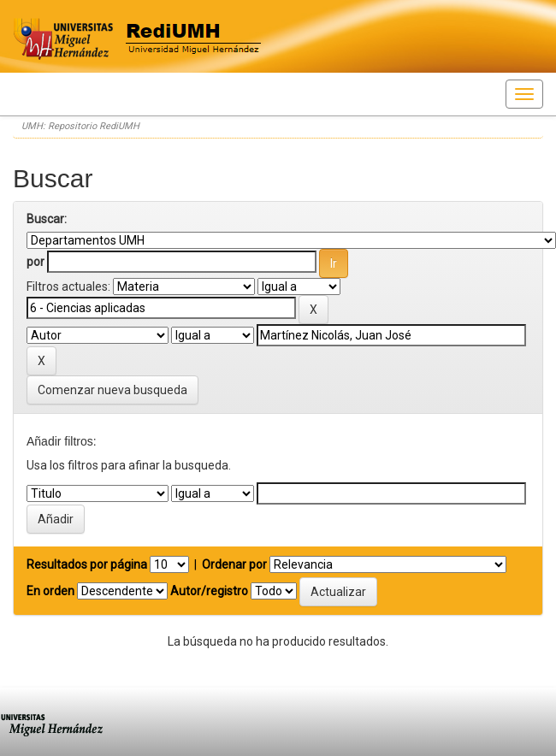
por (35, 262)
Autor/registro (209, 591)
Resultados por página (87, 564)
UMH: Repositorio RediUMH (80, 126)
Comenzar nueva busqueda (112, 390)
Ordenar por (234, 564)
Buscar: (47, 219)
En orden (50, 591)
